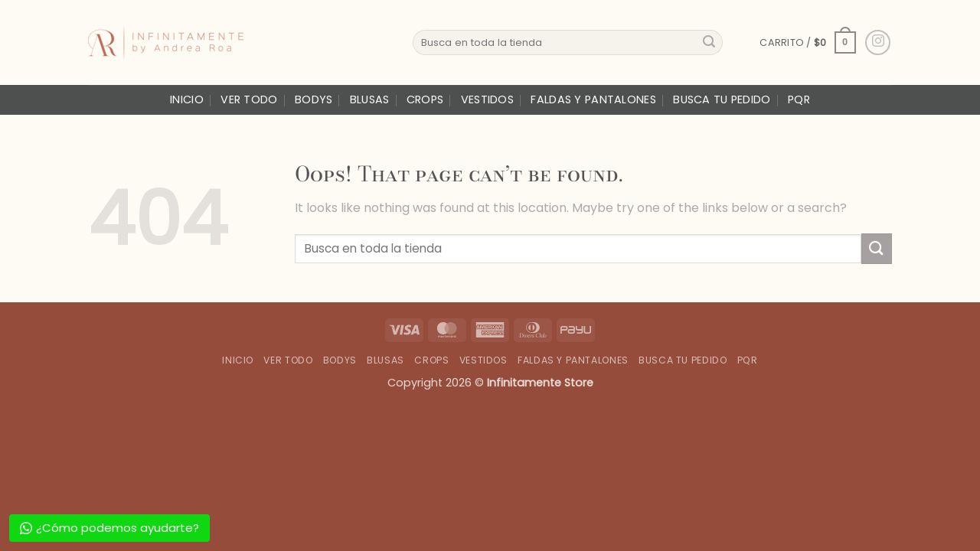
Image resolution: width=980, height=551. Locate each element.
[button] (807, 43)
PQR (799, 99)
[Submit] (709, 43)
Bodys (314, 99)
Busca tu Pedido (722, 99)
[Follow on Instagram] (878, 42)
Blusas (370, 99)
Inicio (187, 99)
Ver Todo (249, 99)
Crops (425, 99)
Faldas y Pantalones (593, 99)
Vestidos (487, 99)
